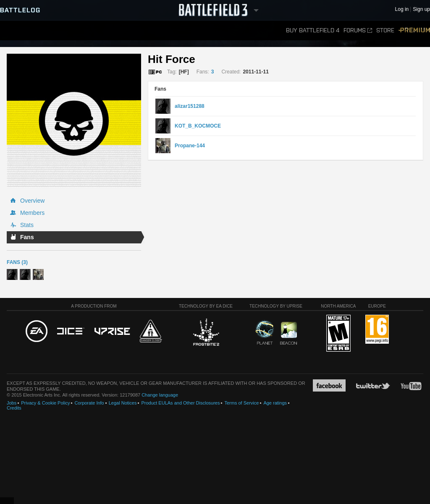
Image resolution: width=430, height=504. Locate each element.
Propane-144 (190, 146)
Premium (414, 30)
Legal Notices (123, 403)
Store (385, 30)
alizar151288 (190, 106)
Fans (27, 237)
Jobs (12, 403)
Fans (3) (17, 262)
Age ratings (275, 403)
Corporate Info (89, 403)
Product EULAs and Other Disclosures (180, 403)
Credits (14, 408)
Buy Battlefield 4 (313, 30)
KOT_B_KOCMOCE (198, 126)
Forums (358, 30)
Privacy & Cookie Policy (45, 403)
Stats (27, 225)
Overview (32, 201)
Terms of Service (241, 403)
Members (32, 213)
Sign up (421, 9)
